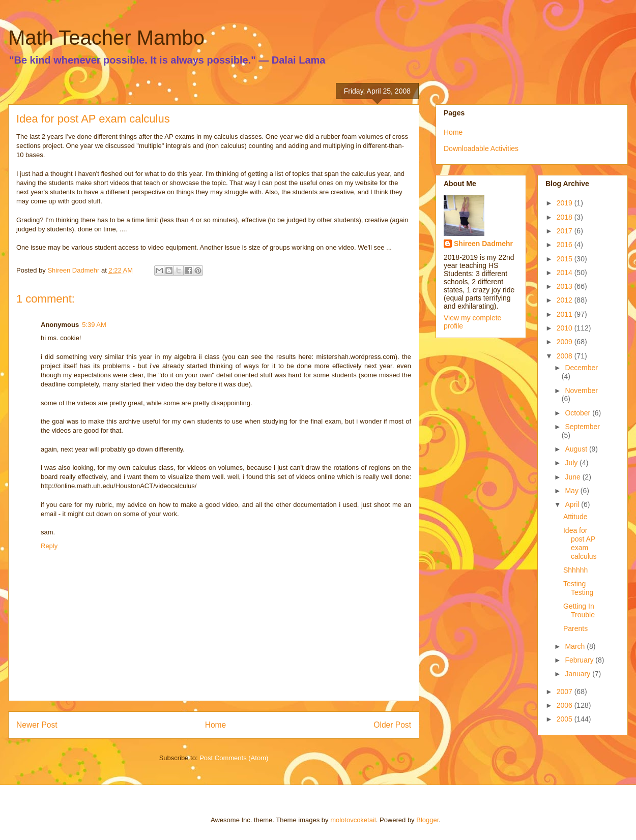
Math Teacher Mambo (106, 38)
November (581, 391)
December (581, 368)
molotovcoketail (353, 820)
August (577, 449)
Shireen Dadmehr (483, 244)
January (579, 674)
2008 (566, 356)
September (582, 427)
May (572, 491)
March (576, 646)
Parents (575, 628)
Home (216, 725)
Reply (49, 546)
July (572, 463)
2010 (566, 328)
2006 (566, 705)
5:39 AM (94, 325)
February (580, 660)
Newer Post (37, 725)
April (573, 504)
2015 (566, 259)
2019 (566, 203)
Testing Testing (578, 588)
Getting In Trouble (579, 610)
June (573, 477)
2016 (566, 245)
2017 (566, 231)
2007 (566, 692)
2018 (566, 217)
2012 (566, 300)
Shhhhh (575, 570)
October (579, 413)
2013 (566, 286)
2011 (566, 314)
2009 (566, 342)
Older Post (392, 725)
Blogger (427, 820)
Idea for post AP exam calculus (580, 543)
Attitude (575, 517)
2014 (566, 273)
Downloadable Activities (481, 148)
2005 (566, 719)
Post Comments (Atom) (234, 758)
